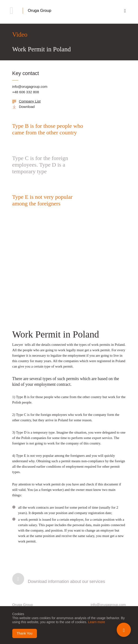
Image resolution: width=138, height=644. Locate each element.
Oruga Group (40, 11)
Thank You (25, 633)
